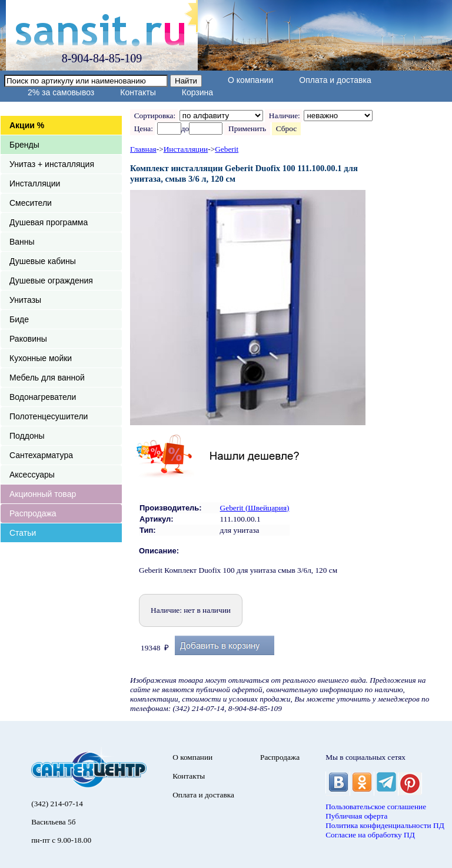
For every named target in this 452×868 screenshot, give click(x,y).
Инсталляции (35, 183)
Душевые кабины (43, 261)
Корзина (197, 92)
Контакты (138, 92)
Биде (19, 319)
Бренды (24, 145)
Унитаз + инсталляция (52, 164)
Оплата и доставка (335, 80)
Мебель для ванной (47, 378)
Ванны (22, 242)
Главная (143, 149)
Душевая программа (49, 222)
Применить (247, 128)
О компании (250, 80)
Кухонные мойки (41, 358)
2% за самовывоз (61, 92)
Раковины (28, 339)
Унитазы (25, 300)
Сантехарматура (41, 455)
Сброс (286, 128)
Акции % (27, 125)
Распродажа (33, 513)
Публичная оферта (356, 816)
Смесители (31, 203)
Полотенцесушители (49, 416)
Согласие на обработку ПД (370, 835)
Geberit (227, 149)
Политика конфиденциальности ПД (385, 825)
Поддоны (27, 436)
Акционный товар (43, 494)
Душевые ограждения (51, 281)
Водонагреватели (43, 397)
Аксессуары (32, 475)
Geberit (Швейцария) (255, 508)
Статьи (23, 533)
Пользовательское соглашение (376, 807)
